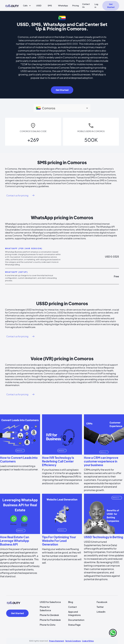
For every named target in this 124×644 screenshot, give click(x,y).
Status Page (74, 625)
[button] (26, 6)
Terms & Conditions (73, 641)
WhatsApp (63, 6)
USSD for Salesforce (50, 602)
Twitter (100, 607)
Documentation (76, 620)
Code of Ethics (88, 641)
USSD (39, 6)
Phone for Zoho (48, 625)
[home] (12, 6)
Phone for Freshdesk (50, 620)
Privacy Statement (57, 641)
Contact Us (86, 6)
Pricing (76, 6)
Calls (25, 6)
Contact (72, 607)
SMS (50, 6)
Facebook (102, 602)
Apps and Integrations (74, 613)
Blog (71, 602)
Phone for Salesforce (45, 609)
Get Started (111, 6)
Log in (96, 6)
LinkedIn (101, 612)
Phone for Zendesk (49, 615)
